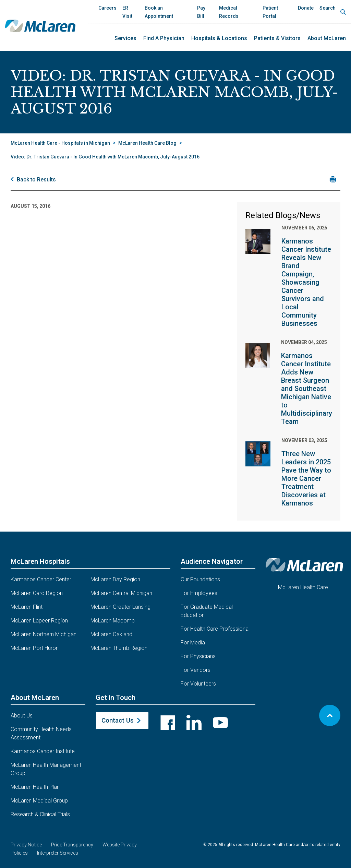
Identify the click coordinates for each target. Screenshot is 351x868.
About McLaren (327, 38)
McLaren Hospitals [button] (40, 561)
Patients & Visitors (277, 38)
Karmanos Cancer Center (41, 579)
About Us (22, 716)
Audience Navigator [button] (212, 561)
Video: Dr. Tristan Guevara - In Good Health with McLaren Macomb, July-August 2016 (105, 157)
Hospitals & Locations (219, 38)
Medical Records (229, 12)
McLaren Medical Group (39, 801)
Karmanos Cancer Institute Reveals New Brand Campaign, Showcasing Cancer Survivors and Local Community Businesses (306, 282)
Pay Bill (201, 12)
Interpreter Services (58, 853)
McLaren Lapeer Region (39, 621)
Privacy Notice (26, 845)
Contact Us (118, 720)
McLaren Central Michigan (121, 593)
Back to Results (36, 180)
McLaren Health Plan (35, 787)
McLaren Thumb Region (119, 648)
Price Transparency (72, 845)
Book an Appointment (159, 12)
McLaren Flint (27, 607)
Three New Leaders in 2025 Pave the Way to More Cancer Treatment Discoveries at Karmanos (306, 478)
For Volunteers (198, 684)
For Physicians (198, 656)
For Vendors (196, 670)
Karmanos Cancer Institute (43, 751)
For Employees (199, 593)
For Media (193, 643)
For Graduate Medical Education (207, 611)
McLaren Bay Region (115, 579)
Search (328, 8)
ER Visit (127, 12)
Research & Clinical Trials (40, 814)
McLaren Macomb (113, 621)
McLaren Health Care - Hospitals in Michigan (60, 143)
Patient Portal (270, 12)
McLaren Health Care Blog (147, 143)
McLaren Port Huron (35, 648)
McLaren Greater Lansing (120, 607)
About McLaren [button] (35, 698)
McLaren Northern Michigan (44, 634)
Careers (107, 8)
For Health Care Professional (215, 629)
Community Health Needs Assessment (41, 733)
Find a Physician (164, 38)
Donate (306, 8)
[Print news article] (333, 180)
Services (125, 38)
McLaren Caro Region (37, 593)
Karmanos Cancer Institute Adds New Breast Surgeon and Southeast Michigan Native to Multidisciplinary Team (307, 389)
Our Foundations (200, 579)
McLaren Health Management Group (46, 769)
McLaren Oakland (111, 634)
